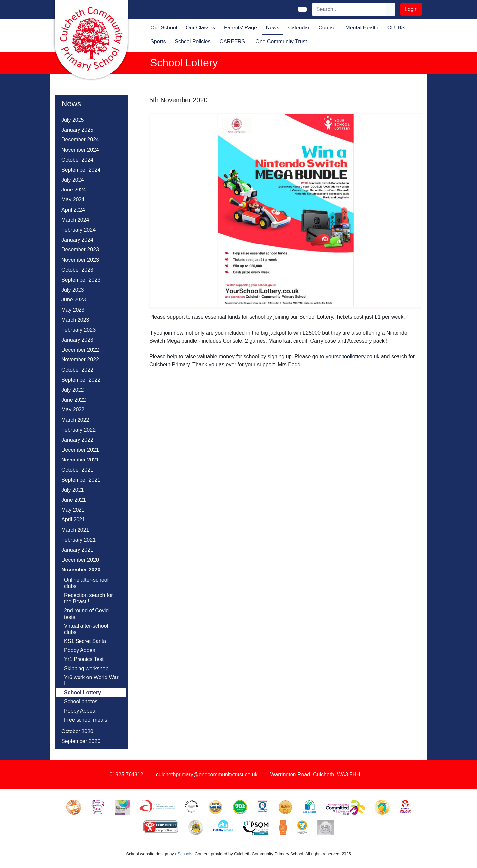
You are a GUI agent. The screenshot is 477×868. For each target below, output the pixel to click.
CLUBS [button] (396, 28)
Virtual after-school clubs (86, 629)
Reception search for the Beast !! (88, 598)
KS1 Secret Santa (85, 641)
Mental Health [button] (362, 28)
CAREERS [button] (232, 42)
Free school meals (86, 720)
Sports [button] (158, 42)
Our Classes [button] (200, 28)
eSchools (184, 854)
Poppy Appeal (80, 650)
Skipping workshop (86, 668)
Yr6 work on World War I (91, 680)
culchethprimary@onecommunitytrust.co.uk (207, 774)
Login (411, 9)
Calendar (299, 28)
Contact (327, 28)
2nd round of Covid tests (86, 614)
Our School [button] (164, 28)
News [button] (273, 28)
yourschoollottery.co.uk (352, 357)
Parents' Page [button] (240, 28)
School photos (81, 702)
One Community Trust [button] (281, 42)
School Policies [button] (193, 42)
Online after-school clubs (86, 583)
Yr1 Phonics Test (84, 659)
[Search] (349, 9)
